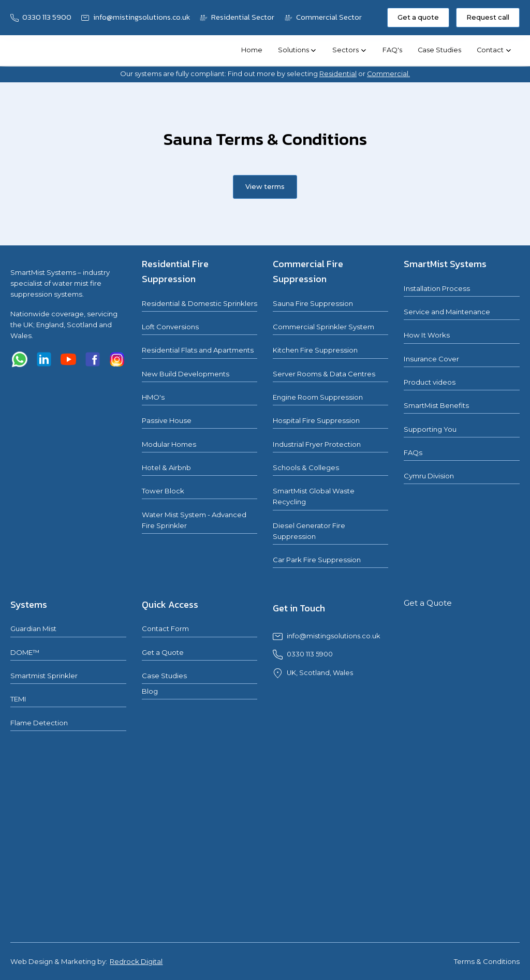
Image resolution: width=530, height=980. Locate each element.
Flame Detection (39, 723)
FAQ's (392, 50)
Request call (488, 17)
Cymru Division (429, 476)
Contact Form (165, 628)
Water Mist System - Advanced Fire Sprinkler (194, 520)
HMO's (153, 397)
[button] (297, 51)
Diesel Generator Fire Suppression (309, 531)
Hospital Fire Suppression (316, 420)
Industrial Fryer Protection (317, 444)
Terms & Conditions (487, 961)
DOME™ (25, 652)
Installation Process (437, 288)
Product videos (430, 382)
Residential (338, 74)
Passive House (167, 420)
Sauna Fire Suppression (313, 303)
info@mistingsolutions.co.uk (334, 636)
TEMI (18, 699)
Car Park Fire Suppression (317, 560)
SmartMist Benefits (436, 405)
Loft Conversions (170, 327)
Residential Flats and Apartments (198, 350)
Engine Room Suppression (318, 397)
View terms (265, 187)
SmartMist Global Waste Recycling (314, 496)
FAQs (413, 452)
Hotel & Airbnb (166, 467)
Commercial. (388, 74)
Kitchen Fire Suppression (315, 350)
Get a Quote (163, 652)
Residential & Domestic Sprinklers (200, 303)
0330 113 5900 (310, 654)
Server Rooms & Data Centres (324, 374)
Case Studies (439, 50)
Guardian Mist (33, 628)
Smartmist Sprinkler (44, 676)
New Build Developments (186, 374)
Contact (490, 50)
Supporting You (430, 429)
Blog (150, 691)
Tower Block (163, 491)
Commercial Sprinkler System (323, 327)
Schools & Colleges (306, 467)
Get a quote (418, 17)
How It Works (427, 335)
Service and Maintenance (447, 312)
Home (252, 50)
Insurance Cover (431, 359)
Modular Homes (169, 444)
